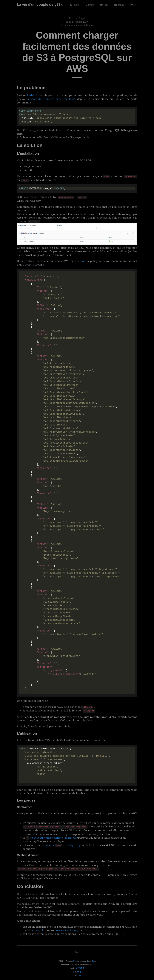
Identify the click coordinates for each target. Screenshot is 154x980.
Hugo (75, 959)
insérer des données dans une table (52, 99)
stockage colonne (67, 928)
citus (44, 928)
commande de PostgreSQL (61, 843)
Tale (94, 959)
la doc (81, 260)
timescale (34, 928)
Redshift (32, 95)
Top (77, 950)
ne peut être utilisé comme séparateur (53, 836)
